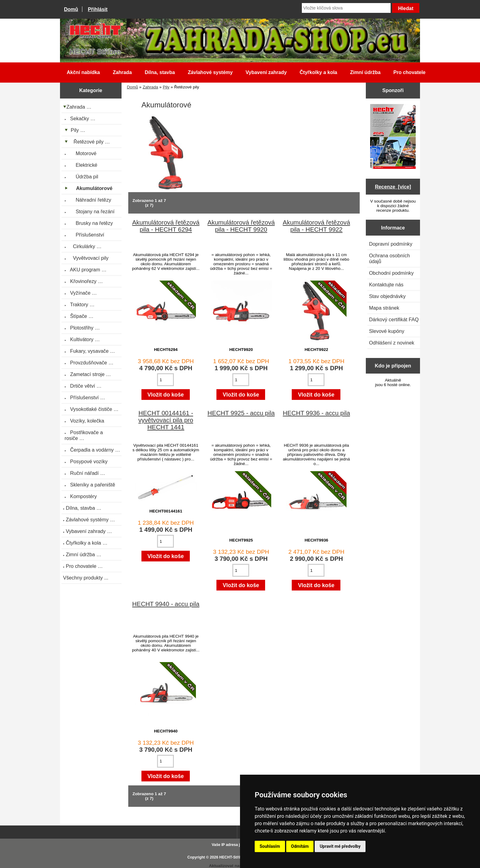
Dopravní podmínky (390, 244)
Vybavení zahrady (266, 72)
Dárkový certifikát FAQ (394, 319)
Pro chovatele (409, 72)
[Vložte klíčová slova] (346, 8)
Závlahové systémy (210, 72)
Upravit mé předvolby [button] (340, 846)
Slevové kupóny (386, 331)
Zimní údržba (366, 72)
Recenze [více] (393, 187)
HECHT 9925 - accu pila (241, 413)
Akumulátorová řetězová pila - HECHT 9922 (317, 226)
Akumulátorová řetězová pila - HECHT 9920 (241, 226)
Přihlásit (98, 9)
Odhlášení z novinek (392, 343)
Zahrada (150, 87)
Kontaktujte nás (386, 285)
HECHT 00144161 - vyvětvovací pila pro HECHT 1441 (166, 420)
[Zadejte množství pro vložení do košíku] (165, 380)
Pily (166, 87)
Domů (71, 9)
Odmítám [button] (300, 846)
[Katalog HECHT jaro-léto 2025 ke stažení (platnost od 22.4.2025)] (393, 137)
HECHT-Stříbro (232, 857)
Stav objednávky (387, 296)
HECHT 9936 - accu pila (317, 413)
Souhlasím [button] (270, 846)
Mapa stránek (384, 308)
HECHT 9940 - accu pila (166, 604)
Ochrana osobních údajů (389, 258)
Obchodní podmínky (391, 273)
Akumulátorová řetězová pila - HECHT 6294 (166, 226)
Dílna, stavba (160, 72)
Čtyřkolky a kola (319, 72)
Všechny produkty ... (86, 578)
